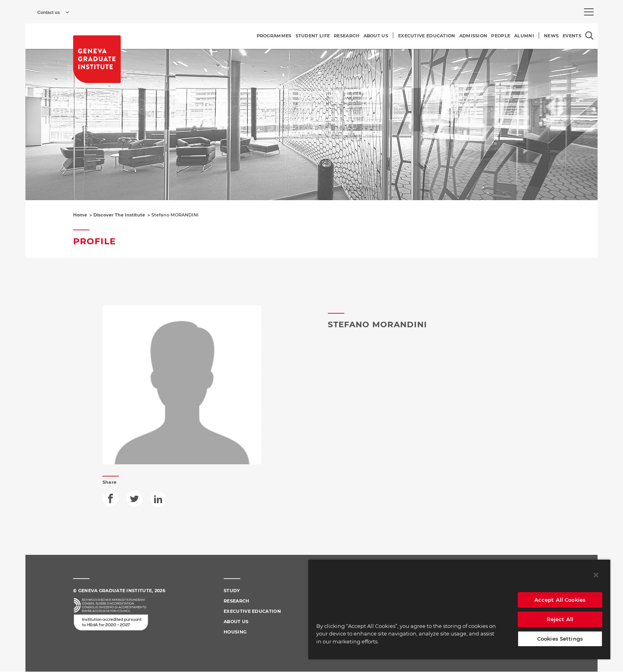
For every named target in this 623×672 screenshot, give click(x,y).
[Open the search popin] (589, 36)
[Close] (596, 575)
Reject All (560, 619)
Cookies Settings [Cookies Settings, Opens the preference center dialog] (560, 639)
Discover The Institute (119, 215)
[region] (459, 609)
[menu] (589, 12)
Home (80, 215)
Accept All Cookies (560, 600)
